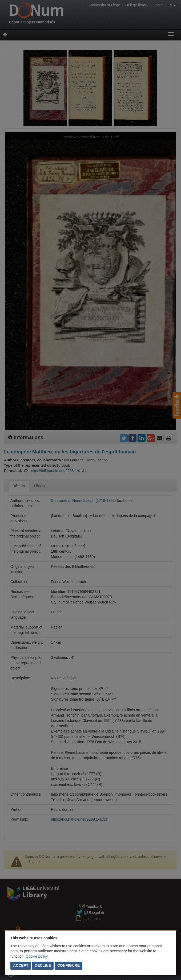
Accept (21, 965)
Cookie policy (37, 956)
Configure (69, 965)
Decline (43, 965)
